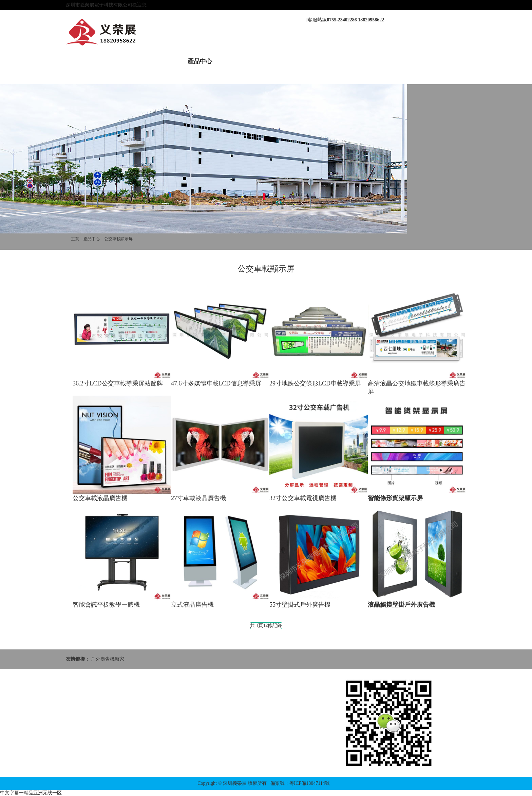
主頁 (75, 239)
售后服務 (277, 61)
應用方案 (315, 61)
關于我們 (123, 61)
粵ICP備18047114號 (310, 783)
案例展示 (238, 61)
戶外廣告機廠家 (108, 659)
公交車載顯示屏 (118, 239)
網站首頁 (85, 61)
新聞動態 (161, 61)
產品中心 (200, 61)
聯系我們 (353, 61)
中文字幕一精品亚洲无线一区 (31, 793)
